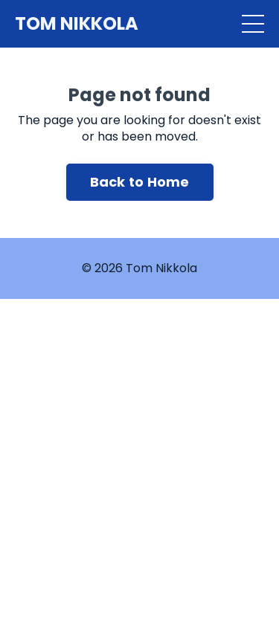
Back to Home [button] (140, 182)
